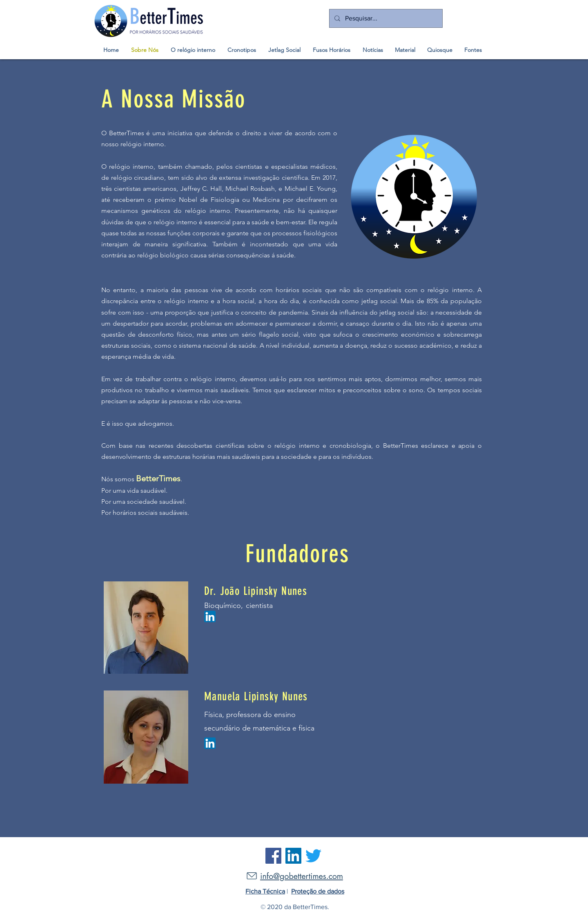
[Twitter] (313, 856)
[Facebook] (273, 856)
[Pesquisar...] (385, 18)
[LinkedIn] (293, 856)
